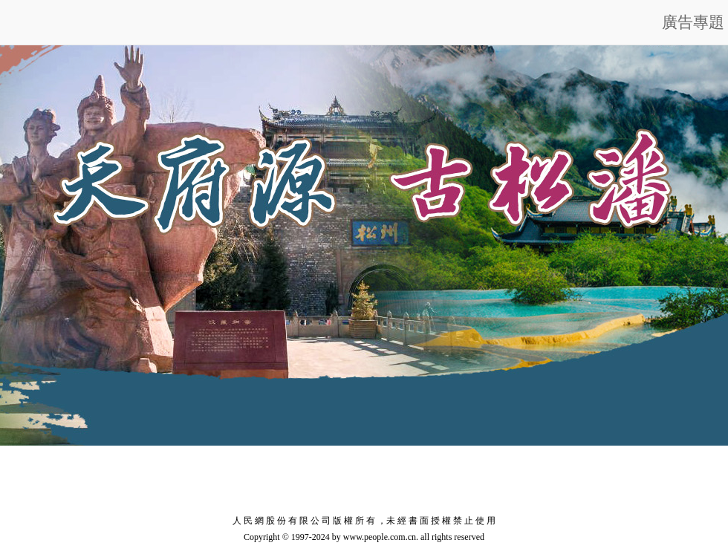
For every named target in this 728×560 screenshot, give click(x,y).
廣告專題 (693, 22)
